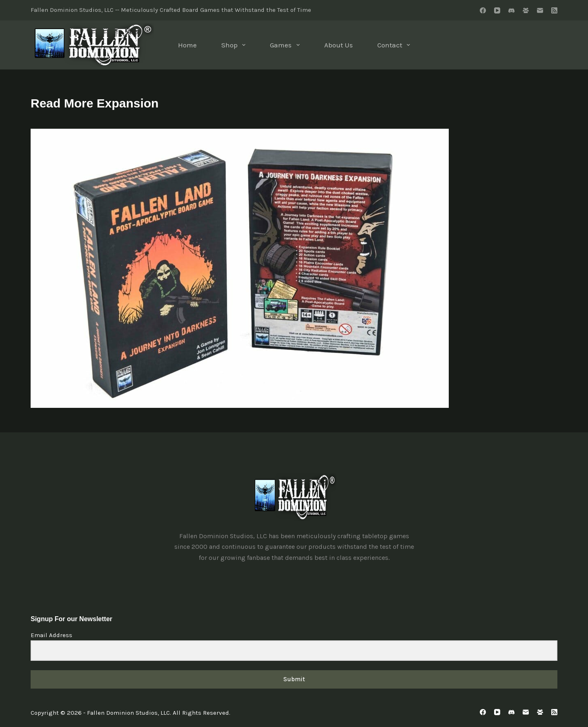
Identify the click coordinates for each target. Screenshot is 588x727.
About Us (339, 45)
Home (187, 45)
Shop (235, 45)
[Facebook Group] (526, 10)
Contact (395, 45)
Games (286, 45)
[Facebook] (483, 10)
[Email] (540, 10)
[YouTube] (497, 10)
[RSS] (554, 10)
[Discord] (511, 10)
